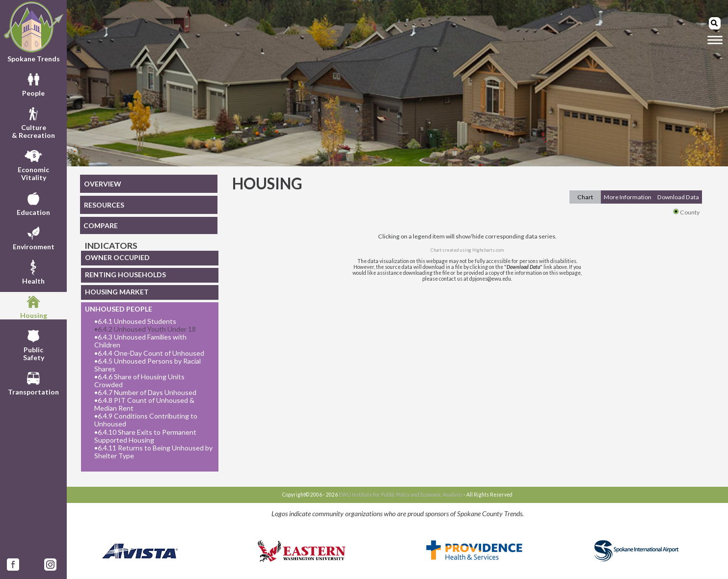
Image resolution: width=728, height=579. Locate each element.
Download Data (678, 197)
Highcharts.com (488, 250)
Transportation (33, 382)
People (33, 83)
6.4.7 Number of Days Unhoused (145, 393)
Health (33, 271)
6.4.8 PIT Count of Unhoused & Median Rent (144, 404)
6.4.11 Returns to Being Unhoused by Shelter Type (153, 452)
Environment (34, 237)
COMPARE (101, 225)
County (686, 212)
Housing (34, 306)
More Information (628, 197)
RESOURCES (104, 205)
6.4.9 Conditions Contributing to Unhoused (146, 420)
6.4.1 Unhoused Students (135, 321)
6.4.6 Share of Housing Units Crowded (139, 381)
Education (33, 203)
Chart (585, 197)
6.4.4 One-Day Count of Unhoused (149, 353)
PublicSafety (34, 344)
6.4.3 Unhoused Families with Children (140, 341)
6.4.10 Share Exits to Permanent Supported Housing (145, 436)
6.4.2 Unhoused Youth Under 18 (145, 329)
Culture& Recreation (33, 122)
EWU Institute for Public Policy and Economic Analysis (401, 495)
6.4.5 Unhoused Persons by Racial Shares (148, 365)
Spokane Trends (33, 32)
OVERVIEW (103, 184)
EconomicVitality (33, 164)
